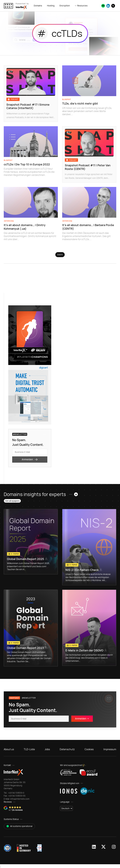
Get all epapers (12, 501)
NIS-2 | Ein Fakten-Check (82, 570)
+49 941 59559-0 (16, 793)
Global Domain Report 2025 (26, 559)
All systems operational (19, 826)
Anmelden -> (82, 719)
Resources (82, 6)
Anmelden (30, 460)
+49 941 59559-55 (16, 796)
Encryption (65, 6)
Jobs (47, 749)
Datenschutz (67, 749)
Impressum (110, 749)
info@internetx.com (20, 799)
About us (9, 749)
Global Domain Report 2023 (26, 648)
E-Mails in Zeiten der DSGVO (85, 650)
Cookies (89, 749)
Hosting (51, 6)
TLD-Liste (29, 749)
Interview (9, 221)
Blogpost (67, 99)
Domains (38, 6)
